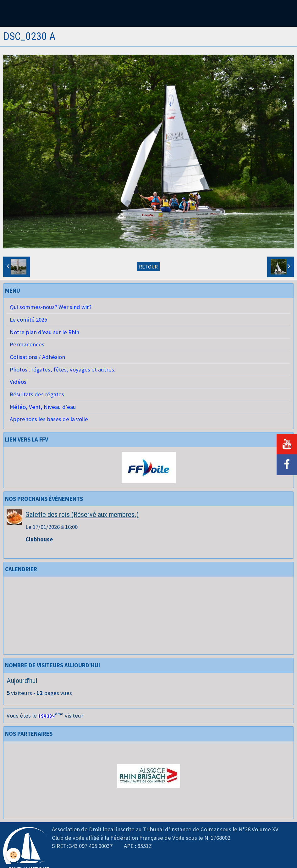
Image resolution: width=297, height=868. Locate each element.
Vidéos (18, 382)
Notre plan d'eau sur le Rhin (44, 332)
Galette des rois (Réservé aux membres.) (82, 514)
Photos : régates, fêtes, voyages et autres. (63, 369)
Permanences (27, 344)
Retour (148, 267)
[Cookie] (13, 855)
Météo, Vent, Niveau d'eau (43, 407)
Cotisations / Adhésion (37, 357)
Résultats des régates (37, 394)
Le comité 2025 (28, 320)
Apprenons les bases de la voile (49, 419)
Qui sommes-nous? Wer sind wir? (51, 307)
